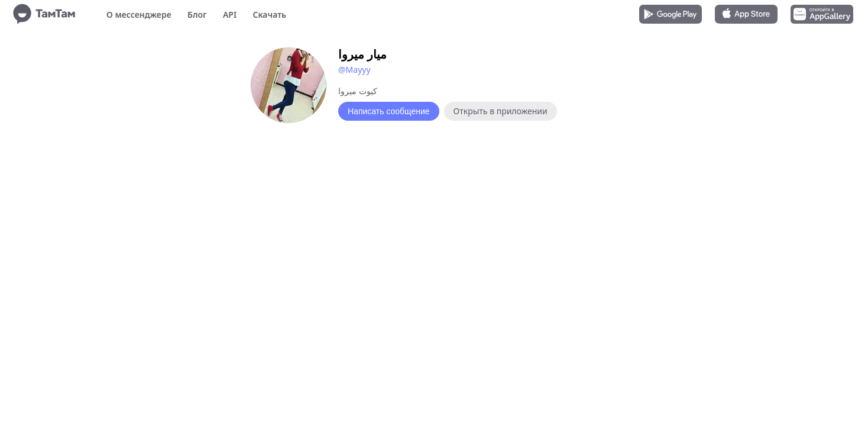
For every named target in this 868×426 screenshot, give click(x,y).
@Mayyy (354, 70)
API (230, 14)
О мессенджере (139, 14)
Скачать (269, 14)
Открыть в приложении (501, 111)
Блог (197, 14)
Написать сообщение (389, 111)
